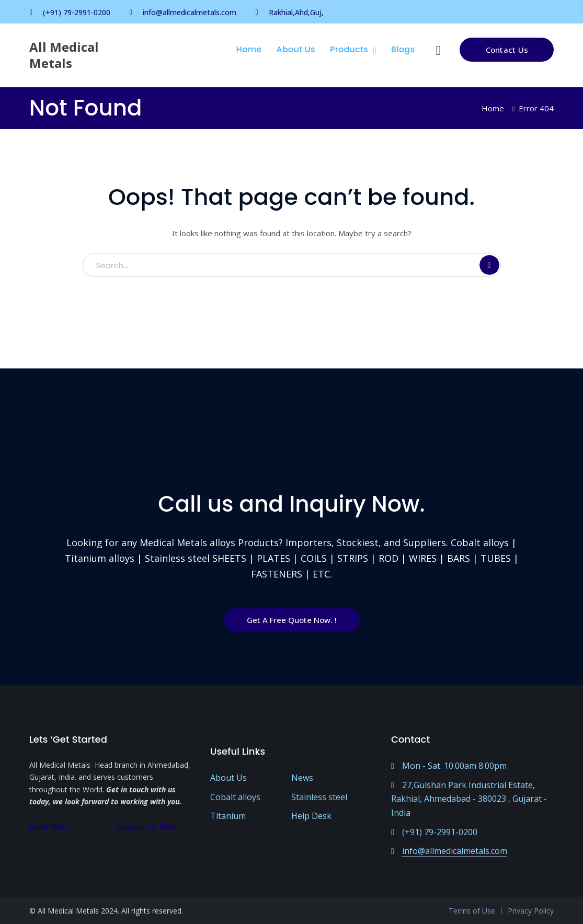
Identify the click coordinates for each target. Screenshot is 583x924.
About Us (228, 778)
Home (493, 108)
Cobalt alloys (235, 797)
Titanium (228, 816)
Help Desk (311, 816)
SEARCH (489, 265)
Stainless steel (319, 797)
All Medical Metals (64, 55)
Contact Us (507, 50)
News (302, 778)
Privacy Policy (531, 911)
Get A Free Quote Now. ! (292, 620)
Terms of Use (472, 911)
